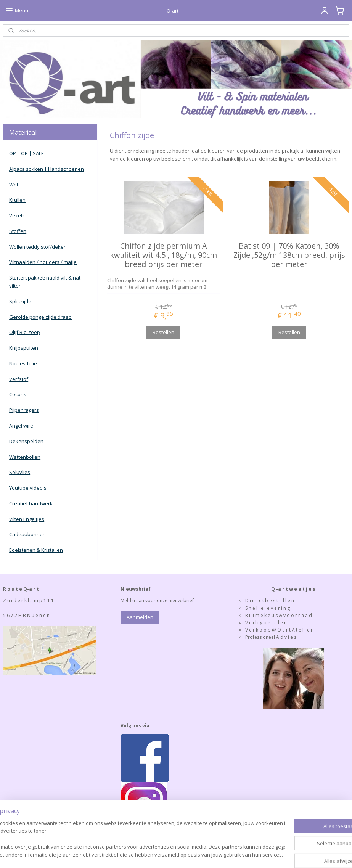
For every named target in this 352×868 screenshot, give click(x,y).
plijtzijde (22, 301)
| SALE (36, 153)
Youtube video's (28, 488)
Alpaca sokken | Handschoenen (47, 169)
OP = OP (18, 153)
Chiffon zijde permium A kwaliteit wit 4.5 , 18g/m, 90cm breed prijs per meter (163, 255)
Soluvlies (20, 472)
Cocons (18, 394)
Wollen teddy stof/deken (38, 247)
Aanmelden (140, 617)
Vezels (17, 215)
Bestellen (163, 332)
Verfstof (19, 379)
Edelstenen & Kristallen (36, 550)
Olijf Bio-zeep (25, 332)
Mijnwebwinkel (250, 854)
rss (154, 854)
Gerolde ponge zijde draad (40, 317)
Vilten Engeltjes (27, 519)
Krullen (17, 200)
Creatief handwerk (31, 503)
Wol (14, 185)
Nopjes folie (23, 363)
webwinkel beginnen (183, 854)
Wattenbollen (25, 457)
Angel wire (21, 426)
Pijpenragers (24, 410)
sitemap (138, 854)
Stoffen (18, 231)
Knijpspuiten (24, 348)
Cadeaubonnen (27, 534)
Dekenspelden (26, 441)
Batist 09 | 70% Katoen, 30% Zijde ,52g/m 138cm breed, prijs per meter (289, 255)
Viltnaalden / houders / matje (43, 262)
